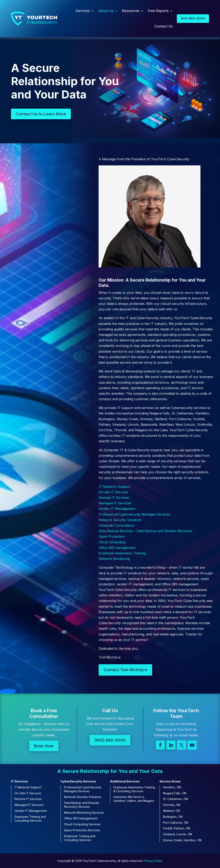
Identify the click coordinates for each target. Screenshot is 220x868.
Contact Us (164, 26)
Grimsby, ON (172, 805)
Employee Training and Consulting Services (30, 819)
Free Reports (158, 11)
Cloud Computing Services (82, 824)
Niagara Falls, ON (175, 793)
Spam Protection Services (82, 830)
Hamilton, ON (172, 787)
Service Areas (170, 781)
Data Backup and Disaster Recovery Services (82, 805)
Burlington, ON (173, 817)
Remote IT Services (28, 799)
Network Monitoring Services (84, 813)
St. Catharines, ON (175, 799)
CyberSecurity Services (78, 781)
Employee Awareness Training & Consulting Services (134, 789)
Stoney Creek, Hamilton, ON (182, 840)
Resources (131, 11)
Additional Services (125, 781)
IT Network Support (28, 787)
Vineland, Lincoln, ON (177, 834)
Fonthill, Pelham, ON (177, 828)
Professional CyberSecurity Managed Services (83, 789)
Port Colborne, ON (175, 823)
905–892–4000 (193, 18)
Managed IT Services (29, 805)
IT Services (19, 781)
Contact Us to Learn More (41, 116)
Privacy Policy (153, 861)
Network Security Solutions (83, 797)
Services (83, 11)
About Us (106, 11)
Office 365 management (81, 818)
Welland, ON (171, 811)
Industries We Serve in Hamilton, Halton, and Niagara (134, 799)
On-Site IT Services (28, 793)
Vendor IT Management (31, 811)
